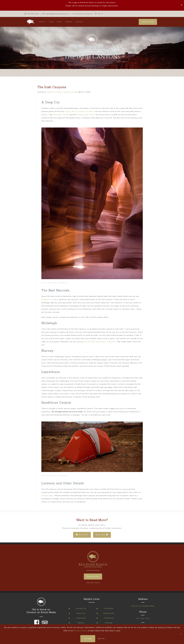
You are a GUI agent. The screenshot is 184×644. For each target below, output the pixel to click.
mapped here (48, 300)
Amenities (81, 618)
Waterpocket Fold (85, 115)
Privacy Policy (81, 631)
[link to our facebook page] (37, 624)
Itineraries (109, 618)
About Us (81, 613)
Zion (69, 112)
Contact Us (81, 609)
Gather (69, 22)
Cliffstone (109, 609)
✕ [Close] (181, 5)
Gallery (81, 623)
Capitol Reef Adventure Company (99, 342)
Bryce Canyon (79, 112)
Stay (52, 22)
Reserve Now (148, 22)
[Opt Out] (181, 634)
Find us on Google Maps (143, 606)
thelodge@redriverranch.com (56, 14)
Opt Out (101, 639)
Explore (79, 22)
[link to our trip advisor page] (44, 624)
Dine (60, 22)
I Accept (88, 639)
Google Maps (48, 496)
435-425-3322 (32, 14)
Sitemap (109, 623)
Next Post (102, 535)
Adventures (109, 613)
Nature (51, 92)
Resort (42, 22)
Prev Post (82, 535)
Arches (90, 112)
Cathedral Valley (61, 115)
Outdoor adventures (64, 92)
